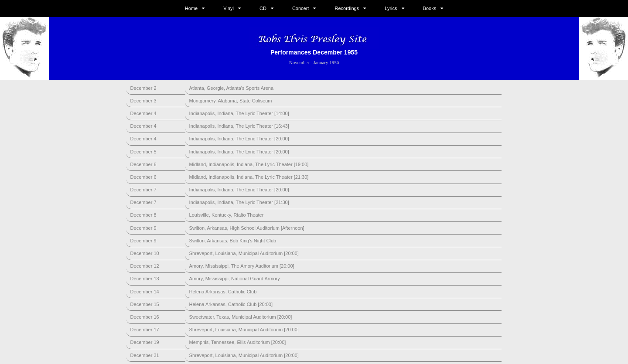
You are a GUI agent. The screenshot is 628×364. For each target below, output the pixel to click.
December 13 (145, 279)
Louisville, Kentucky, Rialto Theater (227, 215)
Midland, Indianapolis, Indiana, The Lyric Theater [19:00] (249, 164)
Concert (301, 8)
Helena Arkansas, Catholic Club (223, 292)
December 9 (143, 228)
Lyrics (391, 8)
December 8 (143, 215)
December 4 (143, 113)
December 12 (145, 266)
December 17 (145, 330)
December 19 (145, 342)
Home (191, 8)
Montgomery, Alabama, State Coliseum (231, 101)
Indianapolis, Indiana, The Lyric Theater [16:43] (239, 126)
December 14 (145, 292)
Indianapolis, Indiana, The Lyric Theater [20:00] (239, 139)
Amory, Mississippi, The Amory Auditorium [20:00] (242, 266)
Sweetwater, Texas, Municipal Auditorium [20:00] (241, 317)
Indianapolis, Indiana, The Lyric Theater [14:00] (239, 113)
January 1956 (326, 62)
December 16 (145, 317)
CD (263, 8)
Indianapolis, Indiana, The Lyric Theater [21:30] (239, 202)
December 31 (145, 355)
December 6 (143, 164)
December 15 (145, 304)
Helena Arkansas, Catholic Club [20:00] (231, 304)
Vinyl (229, 8)
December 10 (145, 253)
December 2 (143, 88)
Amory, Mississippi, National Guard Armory (235, 279)
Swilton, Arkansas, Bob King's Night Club (233, 241)
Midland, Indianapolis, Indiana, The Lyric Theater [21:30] (249, 177)
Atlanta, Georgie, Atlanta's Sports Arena (232, 88)
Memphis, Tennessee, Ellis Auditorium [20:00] (238, 342)
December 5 (143, 152)
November (299, 62)
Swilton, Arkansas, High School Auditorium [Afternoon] (247, 228)
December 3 (143, 101)
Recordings (347, 8)
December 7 (143, 190)
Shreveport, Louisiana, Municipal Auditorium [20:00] (244, 253)
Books (430, 8)
